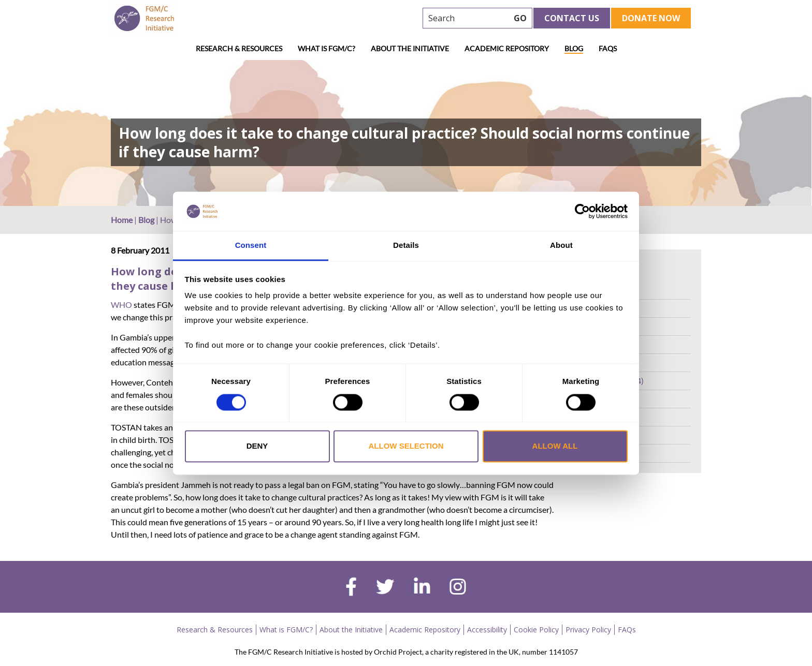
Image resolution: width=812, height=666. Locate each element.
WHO (121, 305)
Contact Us (572, 18)
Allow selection (406, 446)
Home (122, 220)
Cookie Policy (536, 630)
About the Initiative (410, 48)
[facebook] (351, 588)
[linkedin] (422, 588)
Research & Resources (239, 48)
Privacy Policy (588, 630)
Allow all (555, 446)
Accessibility (487, 630)
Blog (574, 48)
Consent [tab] (251, 246)
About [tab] (561, 246)
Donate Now (651, 18)
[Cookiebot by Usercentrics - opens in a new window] (582, 211)
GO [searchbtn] (520, 18)
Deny (257, 446)
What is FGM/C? (327, 48)
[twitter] (385, 588)
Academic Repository (507, 48)
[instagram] (458, 588)
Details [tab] (406, 246)
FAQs (608, 48)
